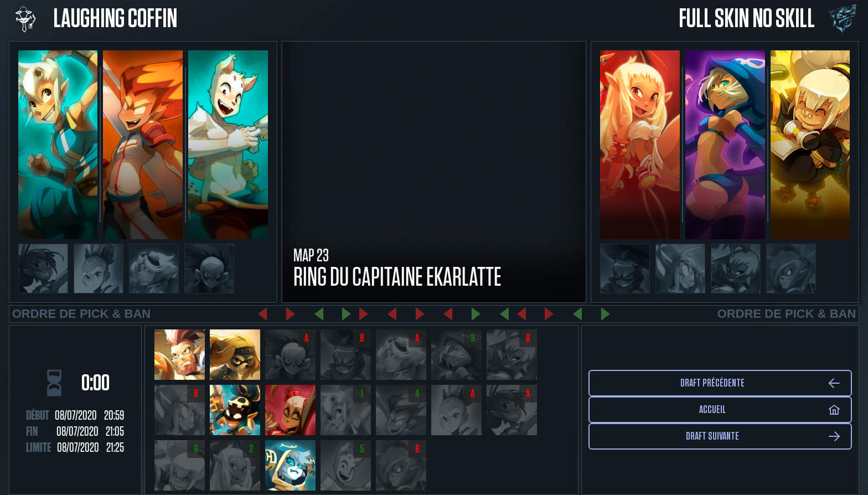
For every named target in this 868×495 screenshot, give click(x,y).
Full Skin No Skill (747, 19)
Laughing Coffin (115, 19)
